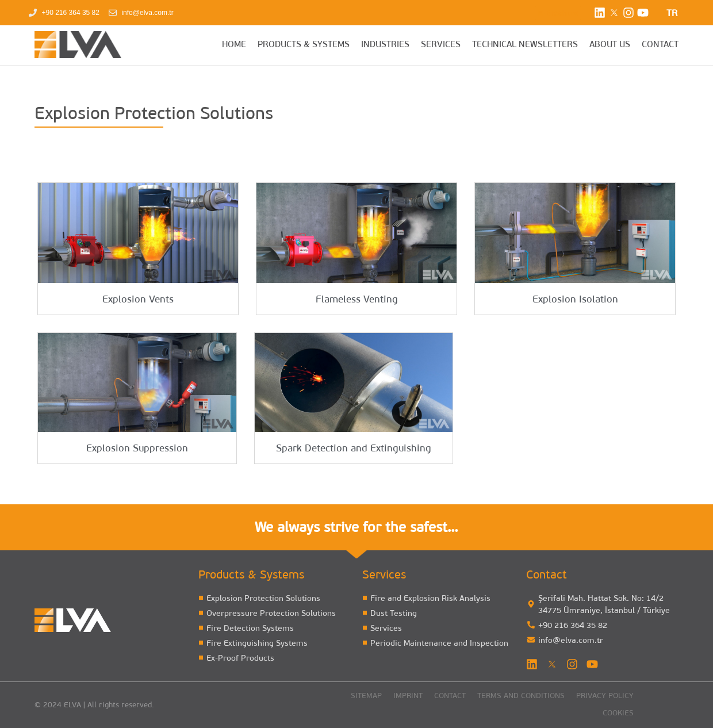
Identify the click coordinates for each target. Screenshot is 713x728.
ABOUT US (610, 45)
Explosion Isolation (575, 300)
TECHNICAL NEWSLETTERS (525, 45)
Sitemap (366, 696)
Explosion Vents (138, 300)
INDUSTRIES (385, 45)
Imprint (408, 696)
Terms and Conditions (521, 696)
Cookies (618, 713)
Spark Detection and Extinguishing (354, 449)
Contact (450, 696)
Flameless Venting (357, 300)
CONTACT (660, 45)
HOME (234, 45)
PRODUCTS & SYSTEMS (304, 45)
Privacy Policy (605, 696)
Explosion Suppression (137, 449)
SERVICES (441, 45)
